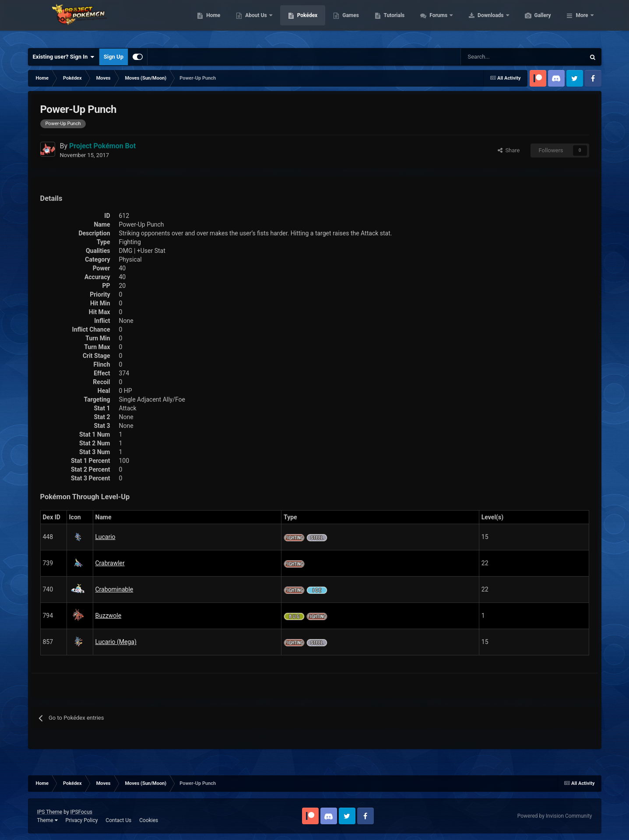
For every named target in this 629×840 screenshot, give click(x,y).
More (582, 22)
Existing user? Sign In (64, 57)
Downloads (532, 22)
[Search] (492, 57)
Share (509, 150)
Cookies (149, 820)
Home (255, 22)
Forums (480, 22)
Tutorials (436, 22)
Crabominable (114, 589)
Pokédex (349, 22)
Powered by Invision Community (555, 816)
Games (392, 22)
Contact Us (118, 820)
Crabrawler (110, 563)
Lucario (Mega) (116, 642)
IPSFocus (81, 812)
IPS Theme (50, 812)
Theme (47, 820)
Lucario (105, 537)
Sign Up (114, 57)
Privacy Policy (81, 820)
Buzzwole (109, 616)
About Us (298, 22)
